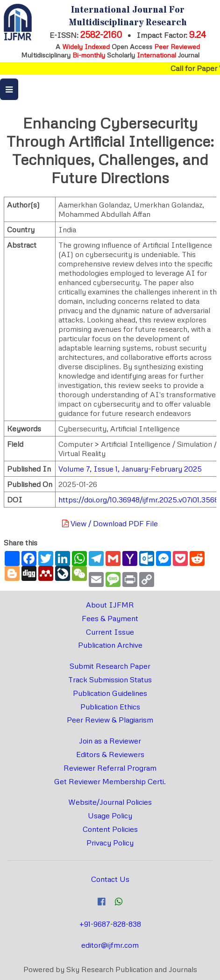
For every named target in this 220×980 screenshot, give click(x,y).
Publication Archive (110, 645)
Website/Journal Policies (110, 802)
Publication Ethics (110, 707)
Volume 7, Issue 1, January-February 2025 (130, 469)
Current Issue (110, 632)
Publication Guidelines (110, 693)
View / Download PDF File (110, 523)
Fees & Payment (110, 618)
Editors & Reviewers (110, 754)
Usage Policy (110, 815)
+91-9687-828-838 (110, 924)
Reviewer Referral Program (110, 768)
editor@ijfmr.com (110, 945)
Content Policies (110, 829)
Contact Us (110, 879)
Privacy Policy (110, 843)
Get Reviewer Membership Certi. (110, 781)
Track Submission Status (110, 680)
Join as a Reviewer (110, 741)
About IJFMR (110, 605)
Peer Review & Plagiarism (110, 720)
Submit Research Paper (110, 666)
